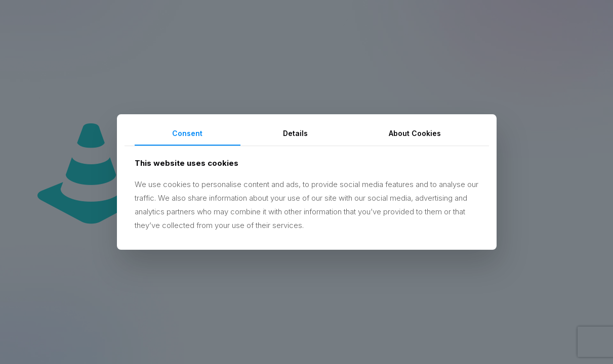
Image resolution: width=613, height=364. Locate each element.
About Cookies (415, 133)
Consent (187, 133)
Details (295, 133)
